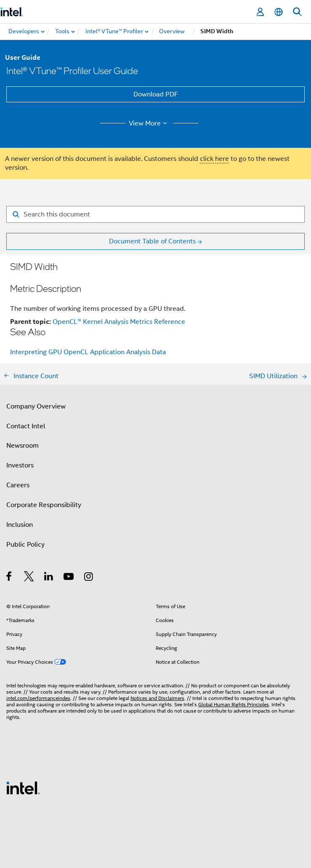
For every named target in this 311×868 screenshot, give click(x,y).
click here (214, 159)
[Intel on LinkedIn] (49, 578)
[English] (279, 12)
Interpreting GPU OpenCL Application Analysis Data (88, 352)
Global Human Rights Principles (234, 704)
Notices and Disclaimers (157, 698)
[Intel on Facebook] (9, 578)
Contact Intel (26, 426)
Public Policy (25, 545)
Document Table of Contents (152, 241)
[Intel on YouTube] (69, 578)
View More (149, 123)
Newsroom (23, 446)
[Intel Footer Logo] (23, 788)
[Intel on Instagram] (89, 578)
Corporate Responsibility (44, 505)
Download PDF (156, 94)
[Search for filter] (155, 214)
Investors (20, 465)
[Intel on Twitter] (29, 578)
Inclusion (20, 525)
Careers (18, 485)
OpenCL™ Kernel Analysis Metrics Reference (119, 322)
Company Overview (36, 406)
